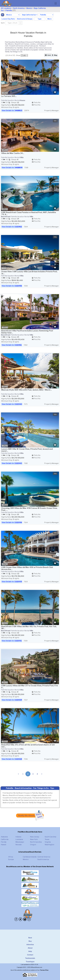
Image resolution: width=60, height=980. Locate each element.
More (50, 19)
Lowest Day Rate (8, 19)
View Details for (12, 111)
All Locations (6, 8)
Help (30, 951)
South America (43, 859)
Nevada (18, 845)
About (30, 948)
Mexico (29, 8)
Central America (44, 857)
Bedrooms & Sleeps (25, 19)
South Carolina (50, 837)
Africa (11, 857)
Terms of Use (44, 970)
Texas (47, 839)
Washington (49, 845)
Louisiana (19, 839)
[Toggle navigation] (56, 3)
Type (40, 19)
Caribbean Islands (30, 857)
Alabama (4, 837)
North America (19, 8)
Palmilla (9, 10)
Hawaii (3, 845)
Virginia (48, 842)
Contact (30, 955)
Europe (11, 859)
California (5, 839)
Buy (30, 941)
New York (34, 839)
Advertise (30, 945)
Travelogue (30, 962)
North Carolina (36, 842)
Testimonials (30, 958)
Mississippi (20, 842)
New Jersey (35, 837)
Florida (4, 842)
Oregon (33, 845)
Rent (30, 938)
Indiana (18, 837)
